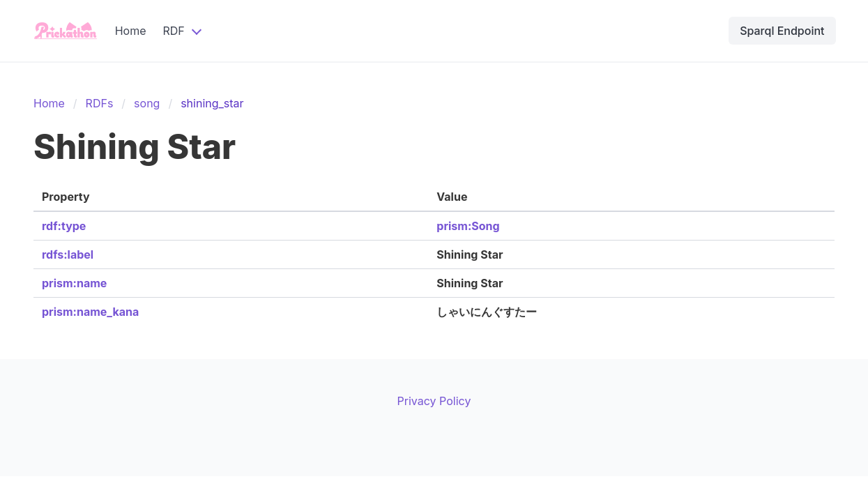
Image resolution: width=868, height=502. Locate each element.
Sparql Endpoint (782, 31)
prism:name (74, 283)
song (147, 103)
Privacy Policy (434, 401)
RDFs (100, 103)
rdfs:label (68, 254)
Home (131, 31)
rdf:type (64, 226)
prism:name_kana (90, 312)
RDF (173, 31)
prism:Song (468, 226)
